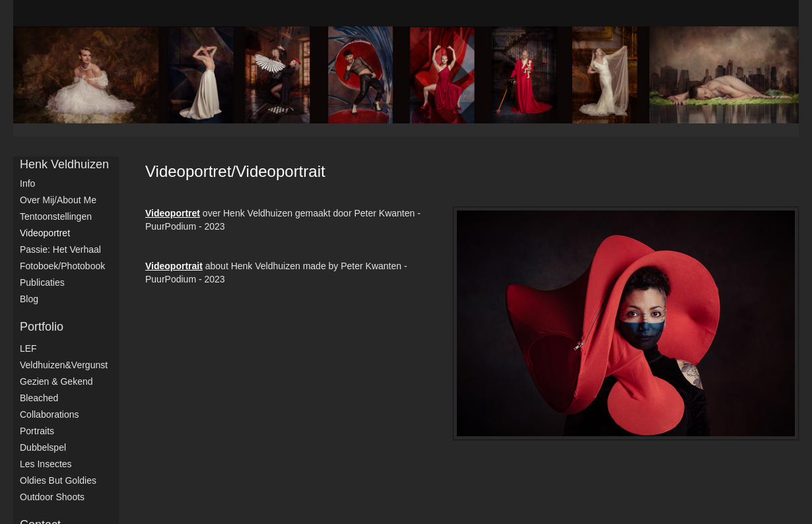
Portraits (37, 431)
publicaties (42, 282)
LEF (28, 348)
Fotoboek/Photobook (62, 266)
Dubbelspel (43, 447)
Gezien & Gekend (56, 381)
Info (27, 183)
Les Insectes (46, 464)
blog (29, 299)
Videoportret (45, 233)
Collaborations (50, 414)
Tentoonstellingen (56, 216)
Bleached (39, 398)
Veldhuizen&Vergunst (64, 365)
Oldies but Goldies (58, 480)
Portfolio (42, 327)
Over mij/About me (58, 200)
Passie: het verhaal (60, 249)
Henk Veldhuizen (64, 164)
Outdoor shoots (52, 497)
